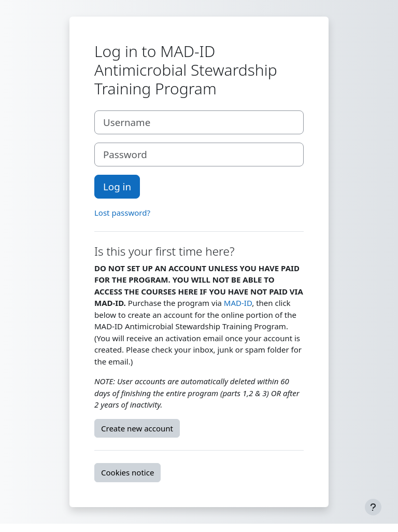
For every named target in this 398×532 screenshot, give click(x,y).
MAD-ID (238, 303)
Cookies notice (127, 472)
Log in (117, 186)
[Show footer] (373, 507)
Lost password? (122, 213)
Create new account (137, 428)
